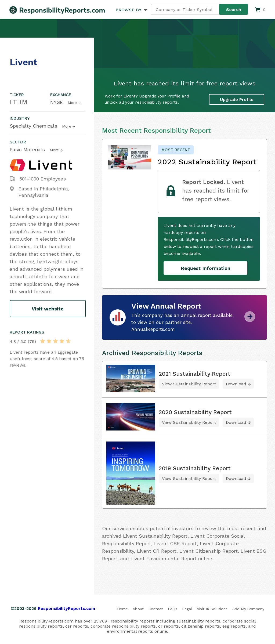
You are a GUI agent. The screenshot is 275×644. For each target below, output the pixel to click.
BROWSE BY (128, 10)
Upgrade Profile (237, 99)
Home (122, 609)
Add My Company (248, 609)
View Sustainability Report (189, 384)
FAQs (173, 609)
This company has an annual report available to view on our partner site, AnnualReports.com (182, 322)
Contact (156, 609)
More (72, 103)
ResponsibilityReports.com (66, 608)
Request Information (206, 268)
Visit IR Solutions (212, 609)
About (138, 609)
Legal (187, 609)
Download (236, 384)
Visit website (48, 309)
